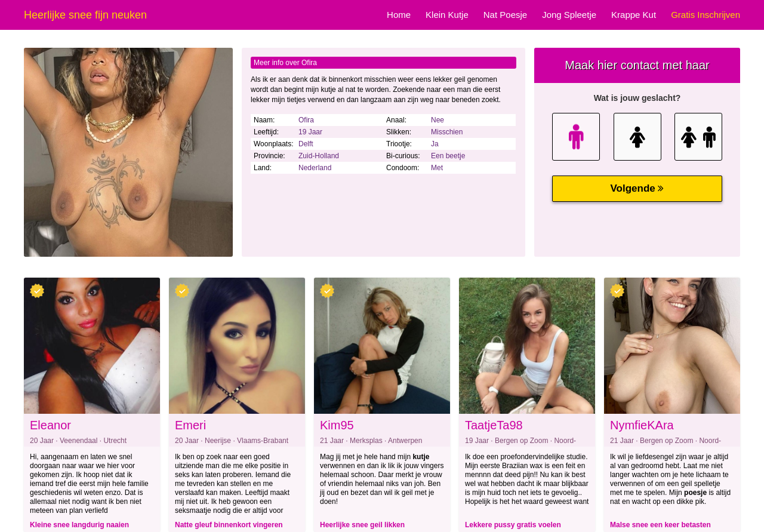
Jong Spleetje (569, 15)
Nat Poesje (505, 15)
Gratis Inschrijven (706, 15)
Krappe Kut (634, 15)
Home (399, 15)
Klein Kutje (447, 15)
